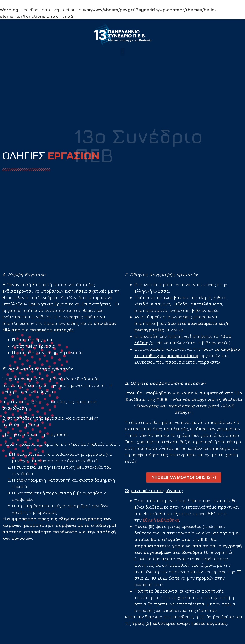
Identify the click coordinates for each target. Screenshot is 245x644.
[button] (122, 52)
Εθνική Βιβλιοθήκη (161, 520)
